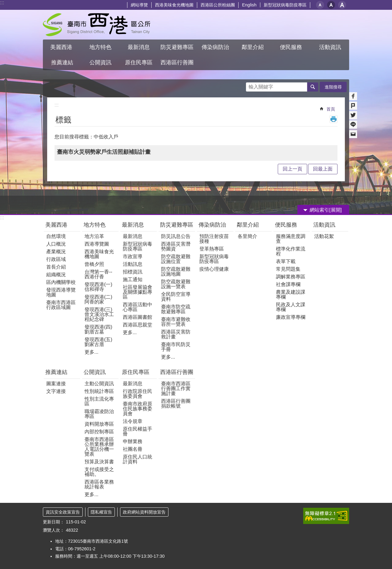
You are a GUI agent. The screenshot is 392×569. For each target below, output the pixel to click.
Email (353, 134)
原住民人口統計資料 (138, 459)
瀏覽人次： (54, 530)
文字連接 (56, 391)
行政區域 (56, 259)
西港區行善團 (177, 372)
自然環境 (56, 236)
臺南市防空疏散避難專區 (176, 309)
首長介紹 (56, 267)
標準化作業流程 (291, 251)
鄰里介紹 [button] (253, 47)
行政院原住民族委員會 (138, 394)
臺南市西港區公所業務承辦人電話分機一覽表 (99, 447)
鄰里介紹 (249, 225)
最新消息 (133, 225)
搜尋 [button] (313, 87)
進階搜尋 (333, 87)
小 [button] (320, 5)
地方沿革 (94, 236)
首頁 (331, 109)
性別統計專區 (99, 391)
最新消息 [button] (139, 47)
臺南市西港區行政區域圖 (61, 305)
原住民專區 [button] (139, 62)
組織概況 (56, 275)
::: (2, 3)
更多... (91, 352)
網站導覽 (139, 5)
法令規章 (133, 421)
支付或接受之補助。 (99, 472)
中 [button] (331, 5)
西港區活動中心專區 (138, 307)
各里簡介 (247, 236)
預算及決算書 (99, 462)
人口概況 (56, 244)
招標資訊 (133, 272)
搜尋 (251, 85)
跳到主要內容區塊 (3, 3)
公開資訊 (95, 372)
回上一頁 (292, 169)
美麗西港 (57, 225)
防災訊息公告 (176, 236)
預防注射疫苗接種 (214, 239)
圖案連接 (56, 384)
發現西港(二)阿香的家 (98, 299)
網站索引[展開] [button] (326, 210)
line (353, 125)
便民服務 (287, 225)
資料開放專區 (99, 424)
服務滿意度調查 (291, 239)
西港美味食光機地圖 (174, 5)
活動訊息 (133, 264)
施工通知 (133, 279)
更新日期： (54, 522)
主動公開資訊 (99, 384)
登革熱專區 (212, 249)
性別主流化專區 (99, 401)
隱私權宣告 (101, 512)
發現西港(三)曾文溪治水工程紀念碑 (99, 314)
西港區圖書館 (138, 317)
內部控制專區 (99, 432)
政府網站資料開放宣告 (144, 512)
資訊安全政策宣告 (63, 512)
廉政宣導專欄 (291, 317)
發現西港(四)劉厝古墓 (98, 329)
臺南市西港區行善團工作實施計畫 (176, 388)
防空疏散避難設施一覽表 (176, 284)
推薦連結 (56, 372)
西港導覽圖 (97, 244)
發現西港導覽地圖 (61, 292)
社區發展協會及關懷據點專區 (138, 292)
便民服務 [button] (292, 47)
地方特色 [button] (100, 47)
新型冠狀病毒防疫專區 (285, 5)
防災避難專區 (177, 225)
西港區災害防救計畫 (176, 334)
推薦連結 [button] (62, 62)
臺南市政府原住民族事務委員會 (138, 409)
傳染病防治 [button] (215, 47)
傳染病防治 (212, 225)
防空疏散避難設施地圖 (176, 271)
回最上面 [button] (323, 169)
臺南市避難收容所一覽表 (176, 322)
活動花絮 (324, 236)
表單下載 (286, 261)
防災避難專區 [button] (177, 47)
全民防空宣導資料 (176, 297)
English (249, 5)
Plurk (353, 106)
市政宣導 (133, 256)
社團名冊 (133, 449)
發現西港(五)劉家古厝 (98, 342)
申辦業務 (133, 441)
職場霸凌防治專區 (99, 414)
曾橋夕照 (94, 264)
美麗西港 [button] (62, 47)
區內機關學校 (61, 282)
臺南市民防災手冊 (176, 347)
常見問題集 (288, 269)
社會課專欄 (288, 284)
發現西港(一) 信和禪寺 (98, 287)
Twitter (353, 115)
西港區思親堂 (138, 325)
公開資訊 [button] (100, 62)
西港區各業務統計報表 (99, 484)
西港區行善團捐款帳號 (176, 403)
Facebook (353, 96)
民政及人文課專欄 (291, 307)
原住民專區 (136, 372)
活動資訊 (324, 225)
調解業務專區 (291, 277)
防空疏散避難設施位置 (176, 259)
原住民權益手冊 (138, 431)
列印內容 (334, 119)
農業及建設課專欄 (291, 294)
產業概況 (56, 252)
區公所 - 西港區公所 (97, 25)
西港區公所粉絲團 (218, 5)
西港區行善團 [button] (177, 62)
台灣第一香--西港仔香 (98, 274)
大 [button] (342, 5)
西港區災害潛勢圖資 (176, 246)
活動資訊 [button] (330, 47)
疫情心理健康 (214, 269)
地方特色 (95, 225)
